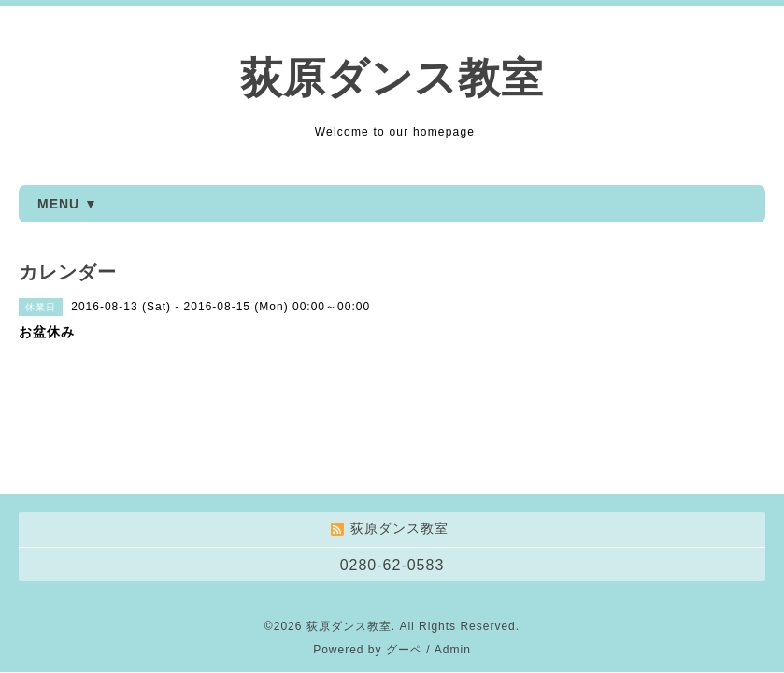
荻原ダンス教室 (392, 78)
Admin (453, 554)
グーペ (404, 554)
